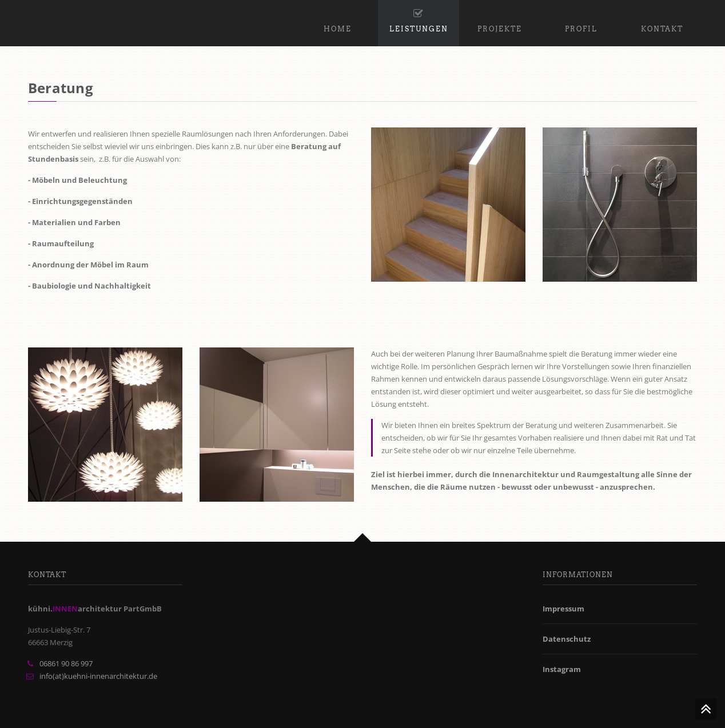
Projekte (500, 19)
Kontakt (662, 19)
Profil (581, 19)
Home (338, 19)
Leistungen (419, 19)
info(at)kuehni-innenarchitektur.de (98, 676)
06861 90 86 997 (66, 663)
